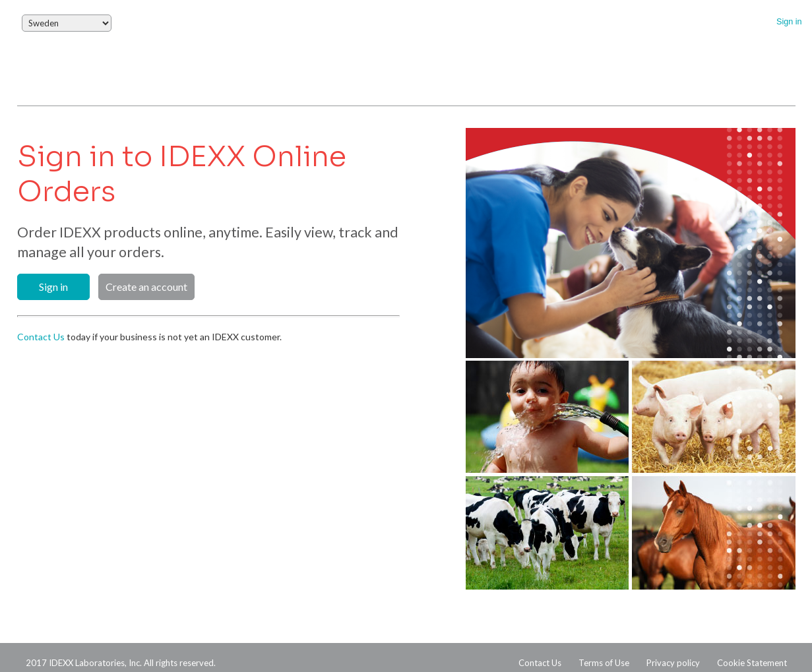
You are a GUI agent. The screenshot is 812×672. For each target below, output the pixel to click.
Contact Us (41, 337)
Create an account (146, 287)
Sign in (789, 22)
